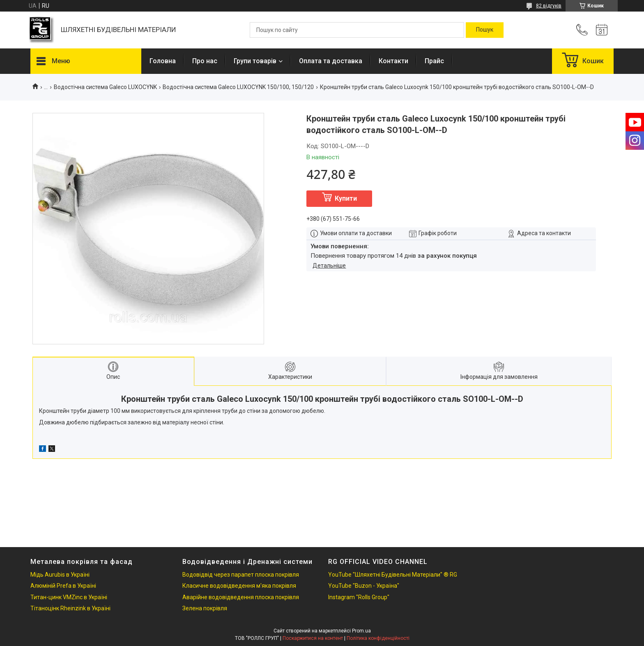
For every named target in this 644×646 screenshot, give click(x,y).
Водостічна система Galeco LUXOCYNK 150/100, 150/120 (238, 87)
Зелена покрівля (205, 608)
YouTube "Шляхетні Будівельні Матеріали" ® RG (393, 575)
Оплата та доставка (331, 61)
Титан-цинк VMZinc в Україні (69, 597)
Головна (163, 61)
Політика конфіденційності (378, 638)
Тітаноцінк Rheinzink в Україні (70, 608)
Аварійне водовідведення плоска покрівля (241, 597)
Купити (346, 198)
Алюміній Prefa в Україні (63, 586)
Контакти (393, 61)
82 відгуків (549, 6)
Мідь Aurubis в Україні (60, 575)
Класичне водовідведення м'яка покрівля (239, 586)
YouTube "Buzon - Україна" (364, 586)
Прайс (434, 61)
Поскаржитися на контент (313, 638)
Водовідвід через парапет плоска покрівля (241, 575)
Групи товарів (255, 61)
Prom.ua (361, 631)
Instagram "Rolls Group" (359, 597)
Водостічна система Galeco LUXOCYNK (105, 87)
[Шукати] (485, 30)
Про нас (205, 61)
